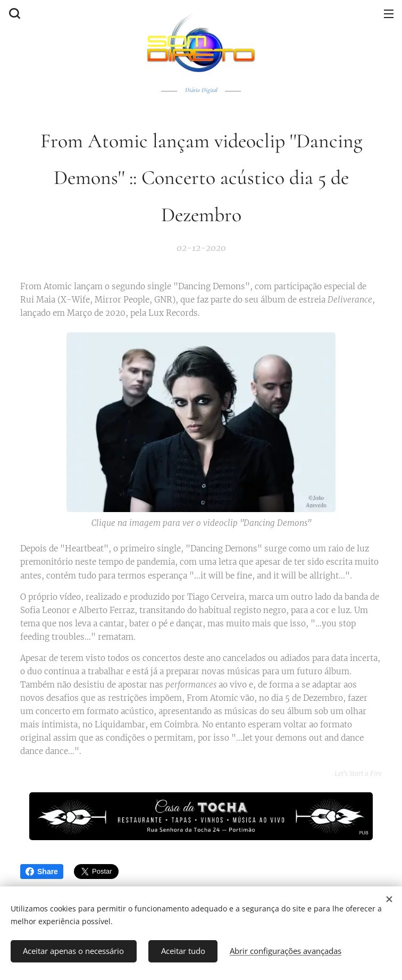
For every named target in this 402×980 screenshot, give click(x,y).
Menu (389, 14)
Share (42, 872)
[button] (13, 13)
